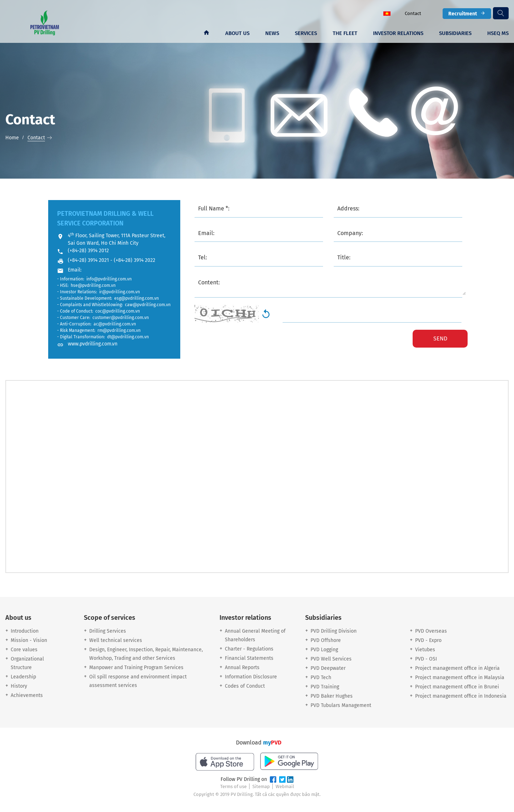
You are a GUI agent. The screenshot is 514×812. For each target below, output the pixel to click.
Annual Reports (242, 667)
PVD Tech (321, 678)
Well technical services (116, 640)
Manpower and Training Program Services (136, 667)
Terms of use (233, 786)
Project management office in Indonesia (461, 696)
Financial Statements (249, 658)
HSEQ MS (498, 33)
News (272, 33)
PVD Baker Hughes (332, 696)
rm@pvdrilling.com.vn (119, 330)
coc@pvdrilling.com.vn (118, 311)
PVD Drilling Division (334, 631)
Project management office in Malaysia (460, 678)
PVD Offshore (326, 640)
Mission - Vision (29, 640)
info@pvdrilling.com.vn (109, 279)
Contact (413, 13)
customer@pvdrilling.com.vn (121, 318)
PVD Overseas (431, 631)
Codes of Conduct (245, 686)
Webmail (285, 786)
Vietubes (425, 650)
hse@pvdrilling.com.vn (93, 285)
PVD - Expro (428, 640)
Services (306, 33)
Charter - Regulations (249, 649)
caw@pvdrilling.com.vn (148, 305)
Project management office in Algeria (457, 668)
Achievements (27, 695)
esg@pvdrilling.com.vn (137, 298)
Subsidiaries (455, 33)
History (19, 686)
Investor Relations (398, 33)
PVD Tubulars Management (341, 705)
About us (237, 33)
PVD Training (325, 687)
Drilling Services (108, 631)
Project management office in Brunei (457, 687)
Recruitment (467, 13)
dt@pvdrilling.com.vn (128, 337)
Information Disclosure (251, 677)
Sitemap (261, 786)
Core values (24, 650)
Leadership (23, 677)
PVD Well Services (331, 659)
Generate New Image (266, 314)
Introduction (25, 631)
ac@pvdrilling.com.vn (115, 324)
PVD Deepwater (328, 668)
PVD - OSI (426, 659)
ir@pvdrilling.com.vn (120, 292)
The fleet (345, 33)
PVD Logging (324, 650)
